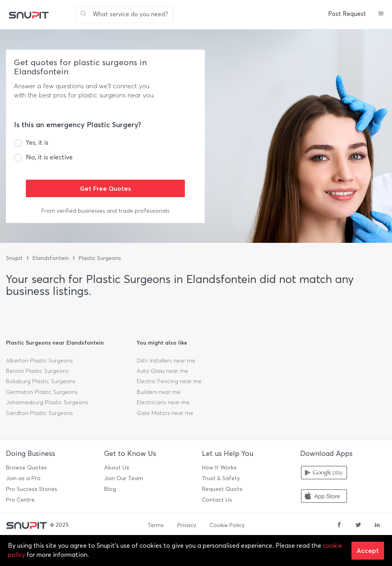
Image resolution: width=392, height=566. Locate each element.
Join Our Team (124, 478)
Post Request (347, 14)
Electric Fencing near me (169, 381)
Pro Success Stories (32, 489)
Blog (110, 489)
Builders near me (159, 392)
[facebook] (339, 525)
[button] (381, 14)
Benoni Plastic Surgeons (37, 371)
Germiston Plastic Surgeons (42, 392)
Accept (368, 550)
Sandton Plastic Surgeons (39, 413)
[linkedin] (377, 525)
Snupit (14, 258)
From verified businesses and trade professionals (105, 211)
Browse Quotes (26, 468)
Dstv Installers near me (166, 361)
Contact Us (217, 500)
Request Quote (222, 489)
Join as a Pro (23, 478)
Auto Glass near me (162, 371)
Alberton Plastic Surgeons (39, 361)
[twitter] (358, 525)
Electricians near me (163, 402)
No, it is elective (49, 157)
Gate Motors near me (165, 413)
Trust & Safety (221, 478)
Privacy (187, 525)
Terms (156, 525)
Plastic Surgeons (100, 258)
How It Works (219, 468)
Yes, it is (37, 142)
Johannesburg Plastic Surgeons (47, 402)
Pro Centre (20, 500)
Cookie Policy (227, 525)
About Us (117, 468)
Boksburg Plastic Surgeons (41, 381)
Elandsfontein (51, 258)
